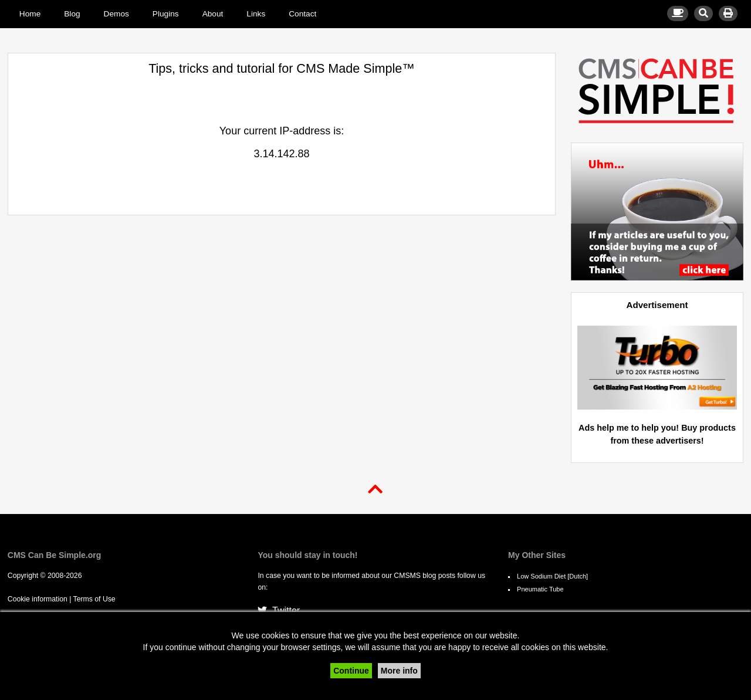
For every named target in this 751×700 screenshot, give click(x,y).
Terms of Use (94, 599)
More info (399, 671)
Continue (351, 671)
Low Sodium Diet (541, 576)
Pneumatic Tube (540, 589)
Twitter (279, 611)
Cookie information (38, 599)
